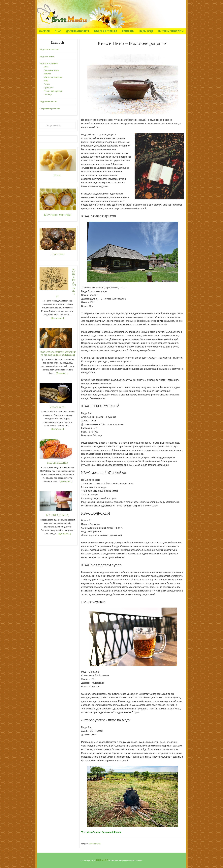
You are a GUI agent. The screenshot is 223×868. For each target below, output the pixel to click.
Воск (46, 67)
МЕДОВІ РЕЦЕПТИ (58, 463)
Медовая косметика (49, 49)
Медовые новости (48, 101)
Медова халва (58, 407)
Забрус (47, 74)
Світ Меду (102, 860)
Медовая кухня (95, 844)
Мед (46, 81)
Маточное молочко (53, 77)
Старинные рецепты (50, 108)
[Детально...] (58, 318)
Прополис (49, 88)
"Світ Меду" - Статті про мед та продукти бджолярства (111, 14)
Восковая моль (51, 70)
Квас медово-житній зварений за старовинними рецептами (58, 353)
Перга (47, 84)
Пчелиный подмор (53, 91)
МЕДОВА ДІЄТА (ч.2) (58, 515)
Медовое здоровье (49, 63)
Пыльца (48, 94)
